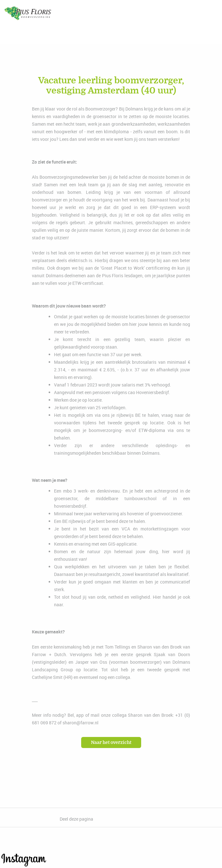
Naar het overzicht (111, 742)
